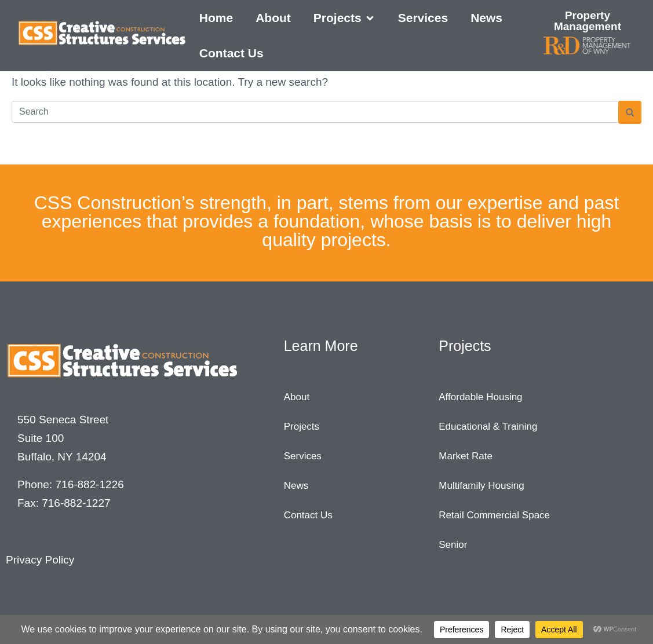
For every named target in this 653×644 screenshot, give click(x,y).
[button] (344, 18)
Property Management (588, 21)
